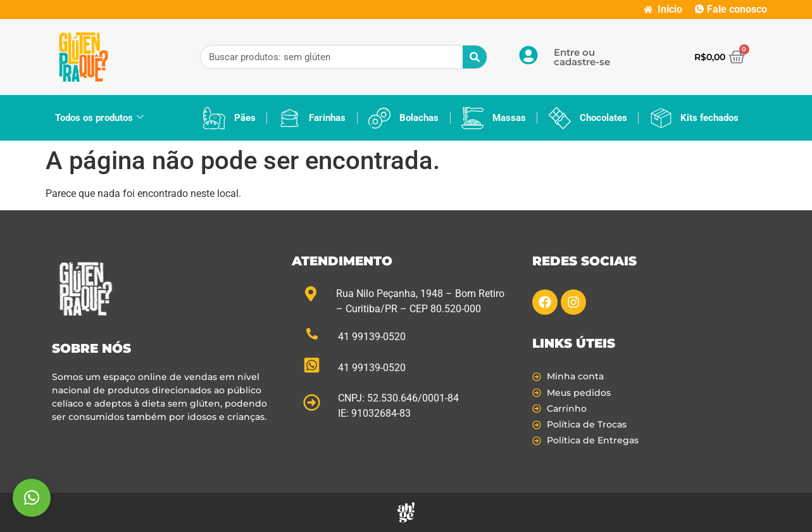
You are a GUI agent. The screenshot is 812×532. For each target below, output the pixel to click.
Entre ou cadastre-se (582, 57)
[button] (32, 498)
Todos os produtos (99, 118)
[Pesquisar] (475, 57)
